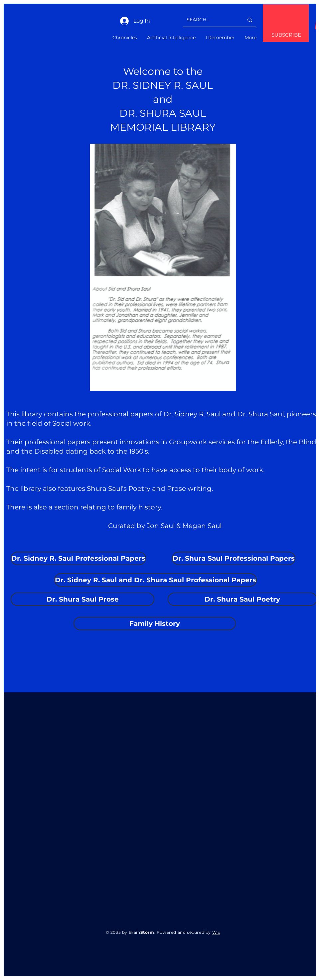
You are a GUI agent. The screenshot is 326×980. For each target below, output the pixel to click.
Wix (216, 932)
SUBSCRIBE (286, 35)
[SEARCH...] (210, 20)
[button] (34, 558)
